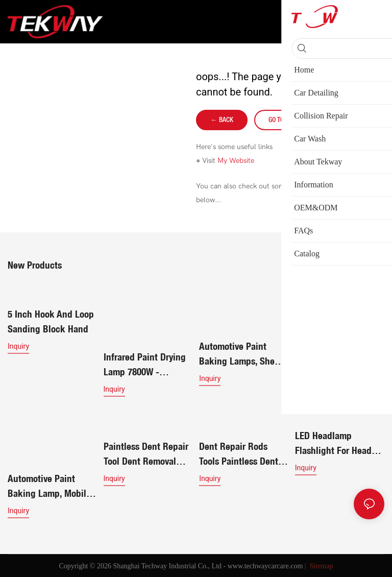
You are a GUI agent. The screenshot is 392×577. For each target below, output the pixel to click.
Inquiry (18, 346)
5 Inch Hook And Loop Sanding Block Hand (51, 321)
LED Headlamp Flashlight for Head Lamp (333, 444)
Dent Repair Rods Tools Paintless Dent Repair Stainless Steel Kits (242, 454)
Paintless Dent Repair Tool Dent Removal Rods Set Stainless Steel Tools (146, 454)
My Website (236, 161)
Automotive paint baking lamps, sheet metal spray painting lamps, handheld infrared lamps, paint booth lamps (241, 354)
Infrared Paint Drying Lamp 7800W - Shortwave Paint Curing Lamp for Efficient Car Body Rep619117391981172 (337, 354)
